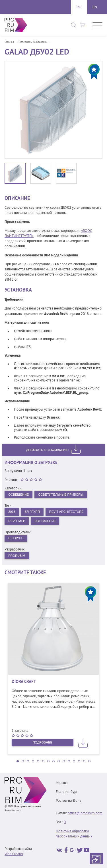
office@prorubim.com (85, 813)
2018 (12, 512)
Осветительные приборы (61, 495)
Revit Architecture (66, 512)
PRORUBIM (17, 556)
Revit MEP (17, 521)
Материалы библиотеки (33, 42)
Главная (9, 42)
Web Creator (14, 854)
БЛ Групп (32, 512)
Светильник (45, 521)
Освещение (18, 495)
